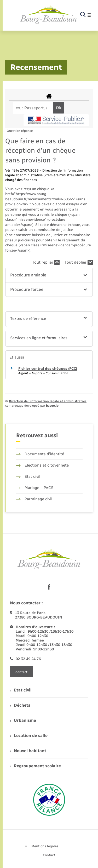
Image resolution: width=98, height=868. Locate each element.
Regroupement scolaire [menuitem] (35, 766)
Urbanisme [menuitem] (23, 720)
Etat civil (28, 476)
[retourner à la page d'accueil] (48, 15)
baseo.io (52, 406)
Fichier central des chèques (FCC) (48, 369)
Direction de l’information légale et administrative (48, 401)
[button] (49, 275)
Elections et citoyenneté (42, 465)
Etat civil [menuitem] (21, 690)
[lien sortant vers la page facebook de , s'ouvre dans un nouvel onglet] (49, 587)
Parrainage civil (34, 499)
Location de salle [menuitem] (29, 736)
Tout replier (46, 262)
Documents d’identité (40, 454)
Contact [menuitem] (49, 855)
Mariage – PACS (35, 488)
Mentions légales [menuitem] (45, 846)
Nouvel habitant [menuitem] (28, 751)
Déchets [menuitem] (20, 705)
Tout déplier (79, 262)
